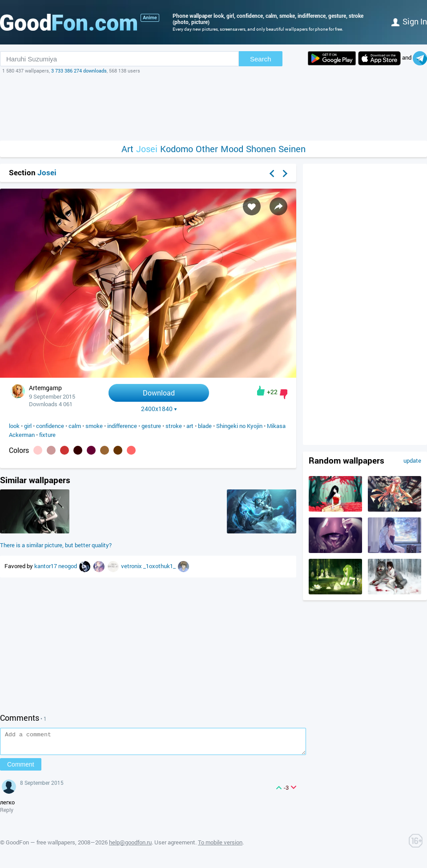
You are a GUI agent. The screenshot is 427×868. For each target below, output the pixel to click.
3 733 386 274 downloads (79, 71)
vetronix (132, 566)
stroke (174, 426)
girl (28, 426)
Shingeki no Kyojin (239, 426)
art (190, 426)
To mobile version (220, 846)
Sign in (409, 21)
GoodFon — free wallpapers (40, 846)
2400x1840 (159, 409)
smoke (94, 426)
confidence (50, 426)
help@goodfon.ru (130, 846)
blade (205, 426)
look (14, 426)
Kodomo (177, 149)
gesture (151, 426)
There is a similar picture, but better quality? (56, 545)
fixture (47, 435)
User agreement (175, 846)
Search (261, 59)
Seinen (292, 149)
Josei (147, 149)
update (412, 460)
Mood (232, 149)
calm (75, 426)
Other (207, 149)
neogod (68, 566)
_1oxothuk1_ (160, 566)
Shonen (261, 149)
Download (159, 393)
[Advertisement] (213, 107)
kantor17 (46, 566)
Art (127, 149)
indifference (122, 426)
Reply (7, 814)
